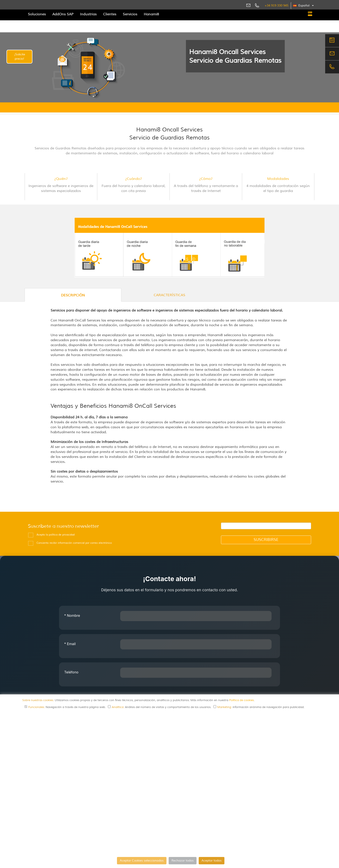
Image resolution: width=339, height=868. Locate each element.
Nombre (72, 615)
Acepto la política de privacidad (56, 535)
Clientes (110, 14)
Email (70, 644)
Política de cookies (241, 700)
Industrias (88, 14)
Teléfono (71, 672)
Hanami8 (151, 14)
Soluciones (37, 14)
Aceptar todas (212, 861)
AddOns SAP (63, 14)
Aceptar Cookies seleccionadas (142, 861)
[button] (304, 6)
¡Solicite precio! (20, 57)
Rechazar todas (183, 861)
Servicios (130, 14)
